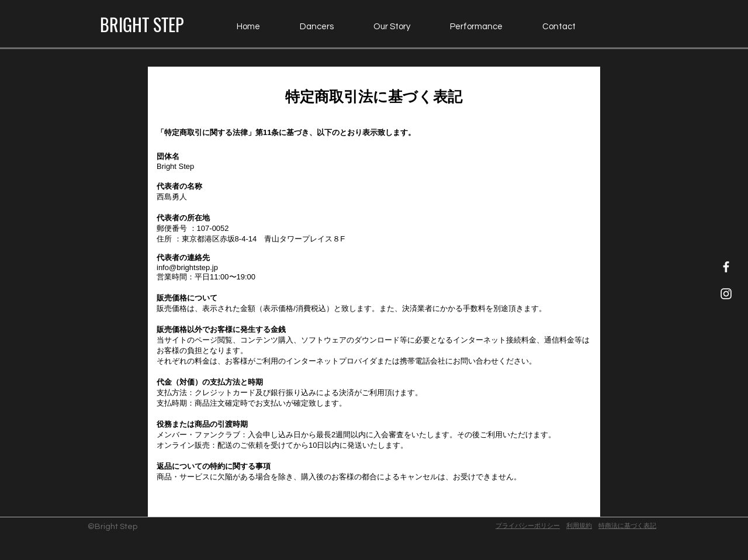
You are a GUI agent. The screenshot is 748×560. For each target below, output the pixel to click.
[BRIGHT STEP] (142, 25)
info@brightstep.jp (187, 267)
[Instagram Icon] (726, 294)
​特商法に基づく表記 (627, 526)
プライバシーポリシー (528, 526)
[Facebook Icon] (726, 267)
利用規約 (579, 526)
